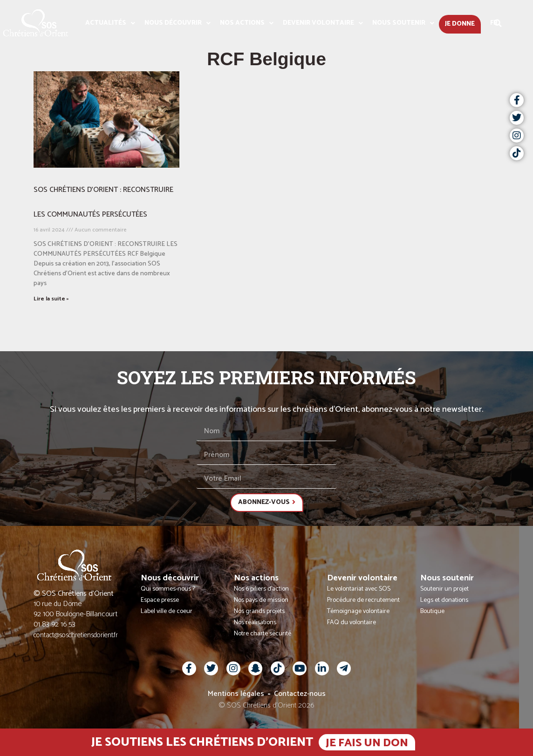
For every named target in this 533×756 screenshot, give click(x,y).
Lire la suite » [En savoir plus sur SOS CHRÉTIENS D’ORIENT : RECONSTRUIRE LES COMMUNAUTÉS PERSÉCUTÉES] (51, 299)
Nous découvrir (178, 23)
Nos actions (247, 23)
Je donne (460, 24)
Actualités (110, 23)
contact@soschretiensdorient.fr (76, 635)
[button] (498, 23)
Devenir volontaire (323, 23)
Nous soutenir (403, 23)
